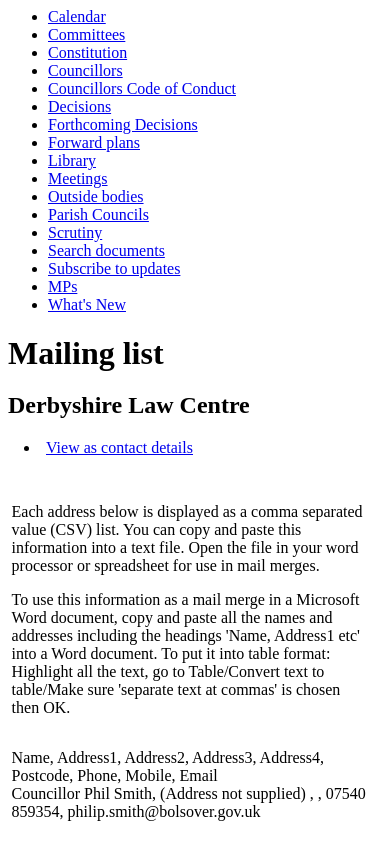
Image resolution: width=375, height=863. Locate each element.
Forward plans (94, 142)
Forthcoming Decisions (123, 124)
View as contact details (119, 447)
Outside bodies (96, 196)
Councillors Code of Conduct (142, 88)
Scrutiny (75, 232)
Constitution (87, 52)
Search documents (106, 250)
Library (72, 160)
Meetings (78, 178)
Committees (86, 34)
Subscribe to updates (114, 268)
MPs (62, 286)
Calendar (77, 16)
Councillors (85, 70)
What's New (87, 304)
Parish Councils (98, 214)
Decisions (79, 106)
